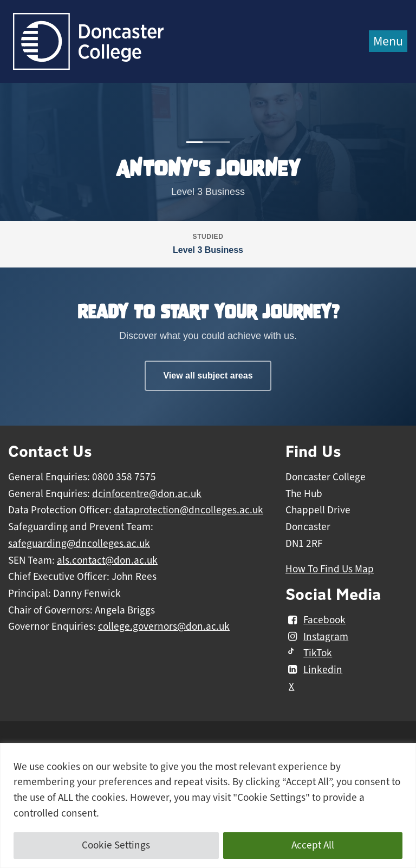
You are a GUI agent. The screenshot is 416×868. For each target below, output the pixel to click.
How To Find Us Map (330, 569)
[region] (208, 805)
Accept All (313, 845)
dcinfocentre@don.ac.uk (147, 494)
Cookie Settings (116, 845)
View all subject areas (208, 376)
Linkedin (314, 670)
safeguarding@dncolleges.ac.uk (79, 544)
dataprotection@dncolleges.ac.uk (188, 510)
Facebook (316, 620)
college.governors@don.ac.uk (164, 626)
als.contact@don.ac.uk (107, 560)
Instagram (317, 637)
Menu (388, 41)
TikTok (309, 653)
